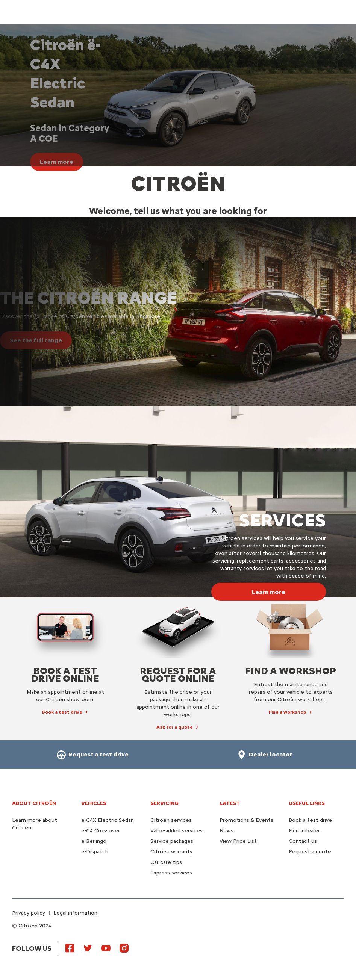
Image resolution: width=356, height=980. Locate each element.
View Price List (238, 841)
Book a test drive (310, 820)
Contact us (303, 841)
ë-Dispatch (95, 852)
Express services (171, 873)
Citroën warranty (171, 852)
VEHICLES (94, 803)
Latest (230, 803)
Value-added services (176, 831)
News (226, 831)
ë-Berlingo (94, 841)
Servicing (164, 803)
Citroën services (171, 820)
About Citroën (34, 803)
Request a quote (310, 852)
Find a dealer (304, 831)
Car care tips (166, 862)
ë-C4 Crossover (101, 831)
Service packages (172, 841)
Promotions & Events (246, 820)
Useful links (307, 803)
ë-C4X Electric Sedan (108, 820)
